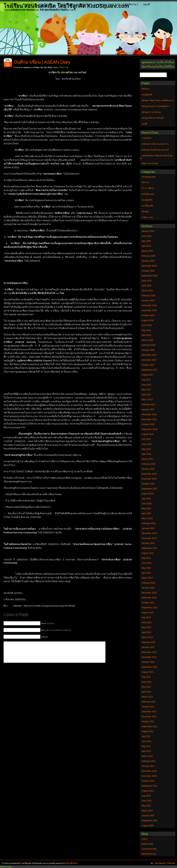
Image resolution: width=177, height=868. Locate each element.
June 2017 (147, 385)
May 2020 (146, 241)
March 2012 (147, 697)
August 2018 (148, 320)
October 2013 (148, 603)
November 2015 (149, 479)
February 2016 (149, 464)
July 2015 (146, 499)
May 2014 (146, 568)
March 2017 (147, 400)
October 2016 (148, 424)
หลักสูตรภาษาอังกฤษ (23, 10)
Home (14, 4)
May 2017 (146, 390)
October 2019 (148, 271)
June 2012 (147, 682)
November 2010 (149, 776)
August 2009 (148, 826)
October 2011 (148, 722)
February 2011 (149, 761)
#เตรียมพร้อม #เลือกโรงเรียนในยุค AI (156, 157)
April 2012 (146, 692)
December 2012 (149, 652)
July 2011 (146, 736)
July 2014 (146, 558)
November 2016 (149, 419)
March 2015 (147, 518)
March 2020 (147, 251)
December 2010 (149, 771)
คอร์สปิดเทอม (148, 194)
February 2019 (149, 296)
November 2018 (149, 310)
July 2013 (146, 618)
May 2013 (146, 627)
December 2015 (149, 474)
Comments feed (149, 849)
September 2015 (149, 489)
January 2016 (148, 469)
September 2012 (149, 667)
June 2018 (147, 325)
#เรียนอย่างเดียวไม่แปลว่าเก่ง (155, 144)
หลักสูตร (145, 212)
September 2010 (149, 786)
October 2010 (148, 781)
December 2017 (149, 355)
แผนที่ (147, 4)
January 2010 (148, 816)
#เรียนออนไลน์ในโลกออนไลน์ (155, 150)
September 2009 (149, 821)
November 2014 (149, 538)
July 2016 (146, 439)
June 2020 (147, 236)
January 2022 (148, 231)
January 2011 (148, 766)
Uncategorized (148, 177)
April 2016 (146, 454)
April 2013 (146, 632)
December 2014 (149, 533)
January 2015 (148, 528)
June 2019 (147, 281)
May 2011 (146, 746)
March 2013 (147, 637)
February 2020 (149, 256)
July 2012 (146, 677)
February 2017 (149, 405)
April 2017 (146, 395)
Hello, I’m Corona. (150, 163)
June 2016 (147, 444)
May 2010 (146, 806)
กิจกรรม (145, 182)
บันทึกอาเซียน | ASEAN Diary (42, 62)
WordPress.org (149, 854)
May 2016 (146, 449)
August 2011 (148, 731)
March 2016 (147, 459)
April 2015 (146, 514)
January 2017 (148, 410)
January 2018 (148, 350)
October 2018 (148, 315)
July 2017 (146, 380)
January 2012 (148, 707)
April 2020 (146, 246)
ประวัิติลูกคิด (147, 206)
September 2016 (149, 429)
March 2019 (147, 291)
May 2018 (146, 330)
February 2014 (149, 583)
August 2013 (148, 613)
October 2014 (148, 543)
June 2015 (147, 504)
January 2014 (148, 588)
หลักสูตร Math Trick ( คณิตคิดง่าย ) (118, 4)
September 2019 (149, 276)
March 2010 (147, 811)
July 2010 (146, 796)
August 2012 (148, 672)
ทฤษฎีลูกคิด (46, 4)
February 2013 (149, 642)
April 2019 (146, 286)
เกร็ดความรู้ (63, 67)
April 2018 (146, 335)
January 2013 (148, 647)
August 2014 (148, 553)
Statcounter (6, 867)
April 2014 (146, 573)
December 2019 (149, 266)
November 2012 (149, 657)
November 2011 (149, 717)
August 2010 (148, 791)
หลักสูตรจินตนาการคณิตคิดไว (75, 4)
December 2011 (149, 712)
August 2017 (148, 375)
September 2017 (149, 370)
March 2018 (147, 340)
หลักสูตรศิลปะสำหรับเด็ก (54, 10)
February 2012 (149, 702)
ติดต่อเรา (28, 4)
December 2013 (149, 593)
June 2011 (147, 741)
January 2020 (148, 261)
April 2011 (146, 751)
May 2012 (146, 687)
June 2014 (147, 563)
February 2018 (149, 345)
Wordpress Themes (165, 863)
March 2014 (147, 578)
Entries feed (147, 844)
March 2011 (147, 756)
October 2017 (148, 365)
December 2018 (149, 305)
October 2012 (148, 662)
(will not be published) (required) (56, 630)
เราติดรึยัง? (147, 138)
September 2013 (149, 608)
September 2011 (149, 726)
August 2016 (148, 434)
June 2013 (147, 622)
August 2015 (148, 494)
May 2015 (146, 509)
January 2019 (148, 301)
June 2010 (147, 801)
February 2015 (149, 523)
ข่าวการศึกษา (148, 188)
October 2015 (148, 484)
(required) (48, 623)
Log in (145, 839)
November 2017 (149, 360)
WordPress (72, 863)
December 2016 (149, 414)
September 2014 (149, 548)
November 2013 (149, 598)
